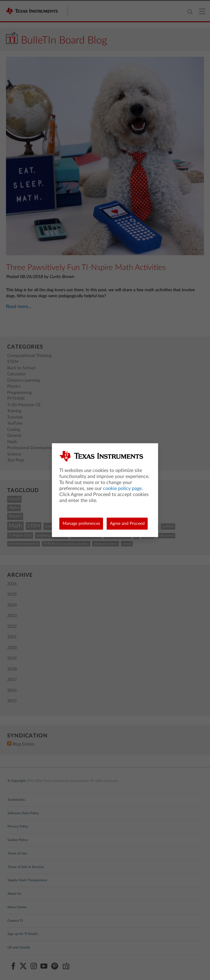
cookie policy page (122, 488)
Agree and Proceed (127, 524)
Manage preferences (81, 524)
